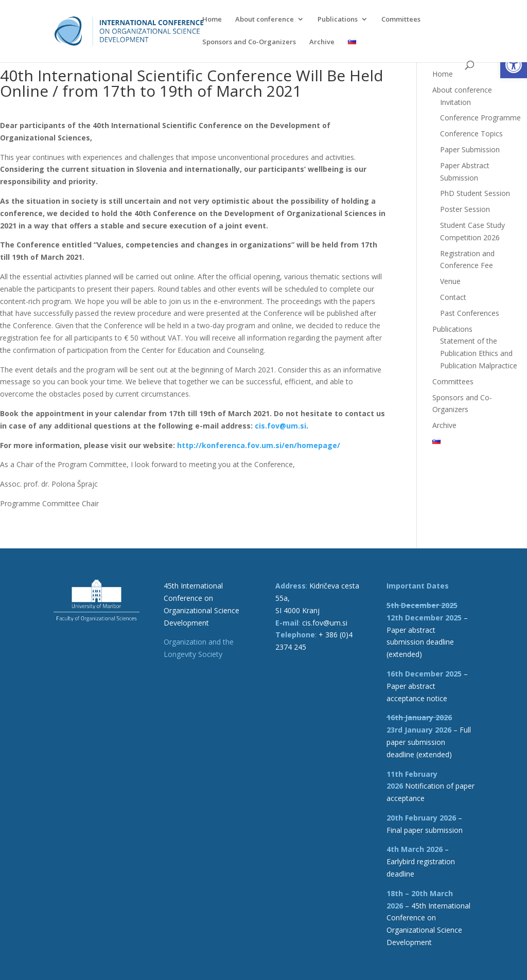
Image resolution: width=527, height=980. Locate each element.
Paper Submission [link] (470, 149)
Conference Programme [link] (480, 118)
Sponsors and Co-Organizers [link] (249, 42)
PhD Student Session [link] (475, 193)
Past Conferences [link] (470, 313)
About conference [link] (265, 20)
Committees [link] (401, 20)
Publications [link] (338, 20)
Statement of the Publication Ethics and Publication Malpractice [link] (479, 353)
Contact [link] (453, 297)
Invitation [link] (455, 102)
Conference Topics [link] (471, 133)
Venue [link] (450, 281)
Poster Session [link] (465, 209)
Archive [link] (322, 42)
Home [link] (212, 20)
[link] (514, 65)
